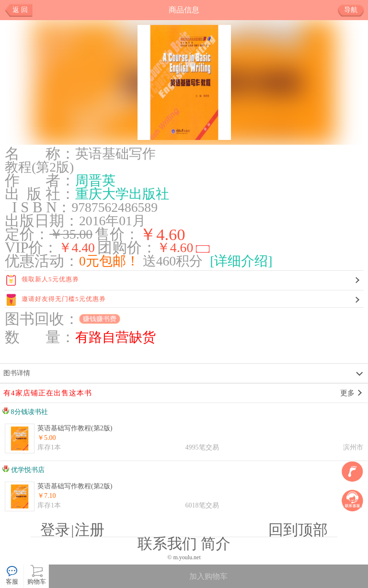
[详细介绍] (241, 261)
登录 (55, 530)
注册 (90, 530)
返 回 (20, 10)
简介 (216, 544)
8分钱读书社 (25, 412)
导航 (354, 10)
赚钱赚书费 (100, 319)
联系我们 (167, 544)
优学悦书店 (23, 470)
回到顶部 (298, 530)
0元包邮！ (109, 261)
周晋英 (95, 180)
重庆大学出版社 (122, 194)
